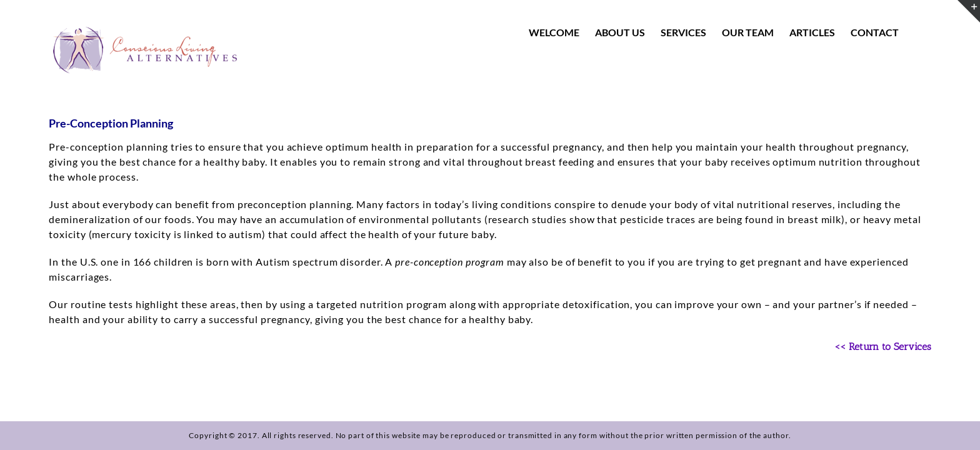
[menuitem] (563, 32)
